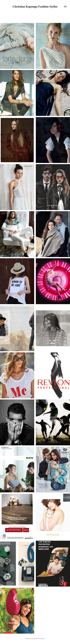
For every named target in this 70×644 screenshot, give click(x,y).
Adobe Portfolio (39, 638)
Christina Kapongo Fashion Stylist (35, 6)
